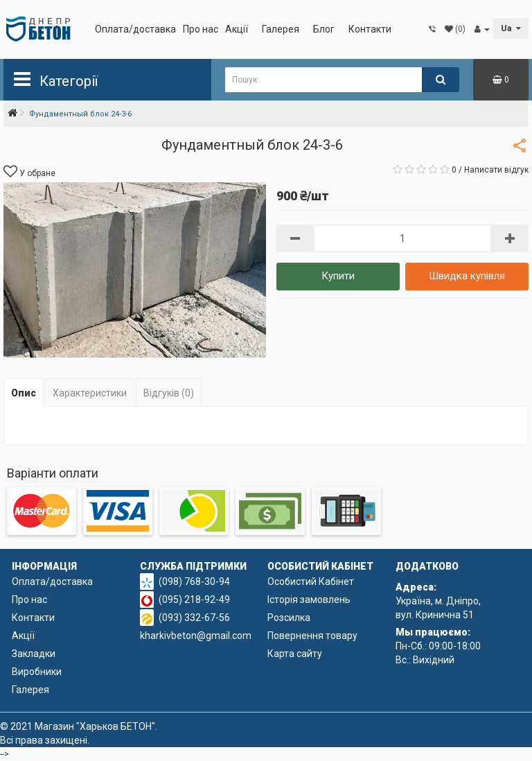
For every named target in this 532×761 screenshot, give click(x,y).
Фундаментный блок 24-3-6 (80, 114)
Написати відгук (496, 170)
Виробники (37, 672)
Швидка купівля (467, 276)
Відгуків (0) (169, 393)
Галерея (281, 29)
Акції (237, 29)
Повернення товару (312, 636)
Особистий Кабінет (311, 581)
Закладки (34, 654)
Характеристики (90, 393)
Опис (24, 393)
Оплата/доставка (135, 29)
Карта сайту (295, 654)
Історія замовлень (309, 600)
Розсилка (289, 618)
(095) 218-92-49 (194, 600)
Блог (324, 29)
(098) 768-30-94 (194, 581)
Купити (338, 276)
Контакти (370, 29)
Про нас (201, 29)
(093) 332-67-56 (194, 618)
